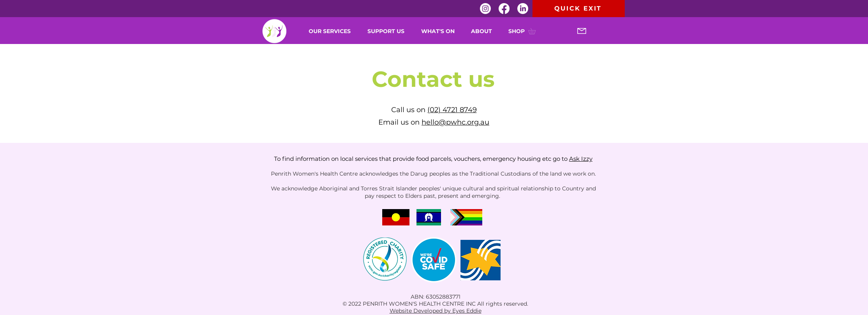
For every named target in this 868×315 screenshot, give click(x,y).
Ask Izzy (581, 159)
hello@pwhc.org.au (455, 122)
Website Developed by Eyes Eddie (436, 311)
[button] (440, 31)
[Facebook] (504, 9)
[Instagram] (485, 9)
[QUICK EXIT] (579, 9)
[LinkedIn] (523, 9)
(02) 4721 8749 (452, 110)
